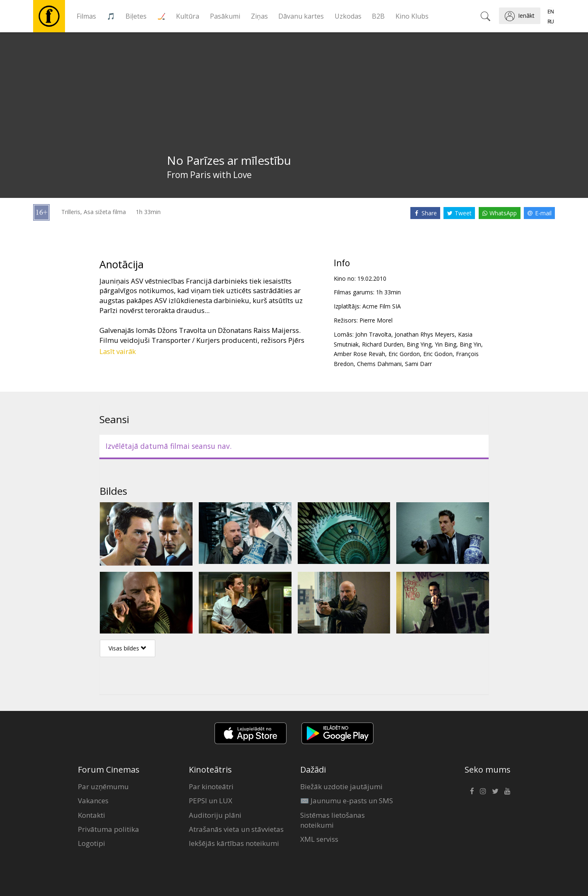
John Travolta (373, 334)
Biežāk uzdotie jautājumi (341, 786)
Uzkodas (348, 16)
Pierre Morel (376, 320)
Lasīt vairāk (118, 351)
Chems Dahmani (379, 364)
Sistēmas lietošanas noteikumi (333, 820)
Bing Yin (470, 344)
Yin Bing (446, 344)
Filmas (86, 16)
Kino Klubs (412, 16)
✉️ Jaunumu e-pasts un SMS (347, 801)
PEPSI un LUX (211, 801)
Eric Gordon (404, 354)
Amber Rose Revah (359, 354)
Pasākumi (225, 16)
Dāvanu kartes (301, 16)
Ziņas (259, 16)
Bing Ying (419, 344)
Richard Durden (383, 344)
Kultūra (188, 16)
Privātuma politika (108, 829)
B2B (378, 16)
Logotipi (92, 843)
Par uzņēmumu (103, 786)
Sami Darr (418, 364)
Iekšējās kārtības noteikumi (234, 843)
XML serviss (319, 839)
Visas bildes (128, 648)
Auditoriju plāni (215, 815)
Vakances (93, 801)
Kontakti (92, 815)
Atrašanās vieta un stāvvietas (236, 829)
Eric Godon (438, 354)
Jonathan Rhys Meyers (425, 334)
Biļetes (136, 16)
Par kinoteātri (211, 786)
